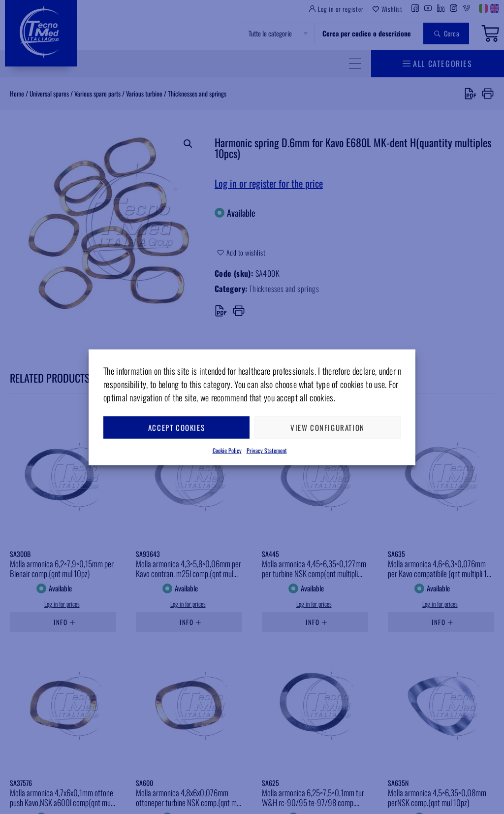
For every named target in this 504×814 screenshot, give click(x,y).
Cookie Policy (227, 450)
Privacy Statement (267, 450)
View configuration (328, 427)
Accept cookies (176, 427)
